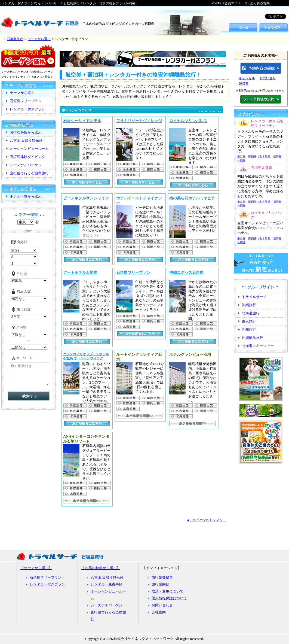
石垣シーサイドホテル (82, 121)
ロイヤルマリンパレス (188, 121)
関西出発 (99, 164)
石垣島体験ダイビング (27, 157)
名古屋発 (75, 170)
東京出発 (75, 164)
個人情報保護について (169, 598)
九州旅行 (249, 330)
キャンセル (247, 78)
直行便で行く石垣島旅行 (29, 173)
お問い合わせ (162, 605)
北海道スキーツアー (258, 346)
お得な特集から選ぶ (26, 132)
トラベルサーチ (254, 297)
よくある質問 (260, 3)
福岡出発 (99, 170)
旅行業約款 (160, 584)
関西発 (253, 157)
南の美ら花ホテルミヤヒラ (192, 198)
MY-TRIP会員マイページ (229, 3)
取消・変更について (167, 591)
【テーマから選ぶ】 (36, 568)
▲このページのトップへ (206, 520)
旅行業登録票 (162, 578)
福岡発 (277, 157)
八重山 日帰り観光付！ (28, 141)
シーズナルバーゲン (26, 165)
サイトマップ (221, 8)
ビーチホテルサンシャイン (86, 198)
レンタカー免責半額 (107, 584)
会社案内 (159, 612)
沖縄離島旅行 (253, 338)
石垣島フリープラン (133, 273)
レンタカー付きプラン (27, 109)
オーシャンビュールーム (29, 149)
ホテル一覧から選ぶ (26, 196)
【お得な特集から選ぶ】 (101, 568)
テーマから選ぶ (39, 39)
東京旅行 (249, 321)
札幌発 (75, 175)
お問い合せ (268, 78)
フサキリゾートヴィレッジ (139, 121)
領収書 (244, 84)
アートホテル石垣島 (80, 273)
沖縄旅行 (249, 305)
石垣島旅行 (15, 39)
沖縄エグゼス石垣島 (186, 273)
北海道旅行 (251, 313)
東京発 (241, 157)
